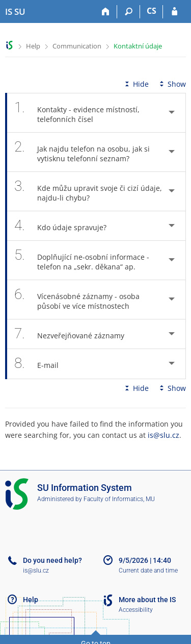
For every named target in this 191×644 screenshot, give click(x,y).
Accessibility (136, 610)
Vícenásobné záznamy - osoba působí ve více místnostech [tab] (77, 300)
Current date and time (148, 571)
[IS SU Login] (174, 12)
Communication (77, 46)
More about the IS (147, 600)
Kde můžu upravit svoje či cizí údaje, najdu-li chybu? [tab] (88, 191)
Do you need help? (52, 560)
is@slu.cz (163, 435)
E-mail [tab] (42, 364)
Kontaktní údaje (138, 46)
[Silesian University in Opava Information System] (15, 12)
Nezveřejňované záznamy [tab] (75, 334)
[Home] (106, 12)
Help (33, 46)
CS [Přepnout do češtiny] (152, 11)
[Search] (129, 12)
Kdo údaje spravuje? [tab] (66, 226)
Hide (136, 84)
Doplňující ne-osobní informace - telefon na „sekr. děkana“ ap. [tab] (82, 260)
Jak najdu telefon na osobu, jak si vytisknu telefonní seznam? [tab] (82, 152)
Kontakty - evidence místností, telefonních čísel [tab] (77, 113)
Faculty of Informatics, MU (119, 499)
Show (172, 84)
